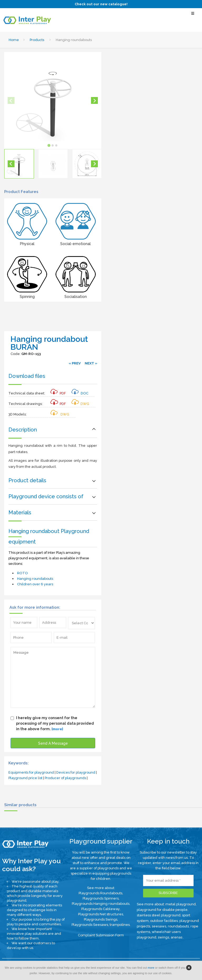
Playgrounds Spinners (101, 898)
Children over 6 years (35, 584)
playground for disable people (162, 910)
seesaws (159, 926)
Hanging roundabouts (35, 579)
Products (37, 40)
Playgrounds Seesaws (90, 925)
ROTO (22, 573)
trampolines (120, 925)
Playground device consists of (46, 496)
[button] (19, 164)
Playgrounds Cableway (100, 909)
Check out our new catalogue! (101, 4)
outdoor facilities (164, 921)
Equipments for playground (31, 772)
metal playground (181, 904)
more (151, 968)
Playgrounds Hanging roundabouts (101, 904)
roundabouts (178, 926)
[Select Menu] (193, 16)
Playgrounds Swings (101, 919)
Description (23, 430)
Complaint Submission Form (101, 935)
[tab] (49, 146)
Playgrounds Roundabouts (100, 893)
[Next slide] (94, 100)
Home (14, 40)
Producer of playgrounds (65, 778)
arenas (177, 937)
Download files (27, 376)
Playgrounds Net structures (101, 914)
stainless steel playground (159, 915)
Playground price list (25, 778)
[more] (57, 729)
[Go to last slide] (11, 164)
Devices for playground (76, 772)
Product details (27, 480)
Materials (20, 512)
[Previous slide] (11, 100)
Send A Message (53, 743)
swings (163, 937)
